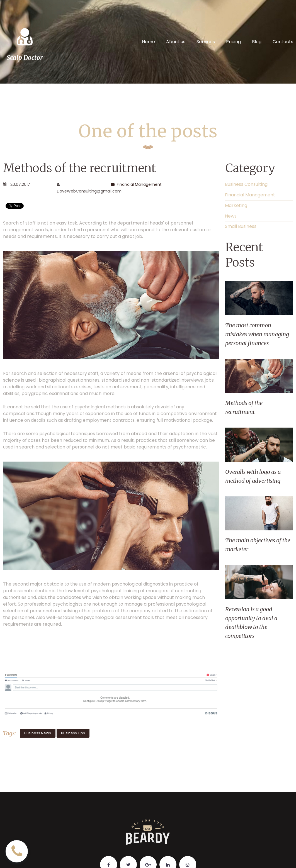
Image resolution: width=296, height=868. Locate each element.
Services (206, 42)
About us (176, 42)
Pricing (233, 42)
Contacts (283, 42)
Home (148, 42)
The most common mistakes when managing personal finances (257, 334)
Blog (257, 42)
